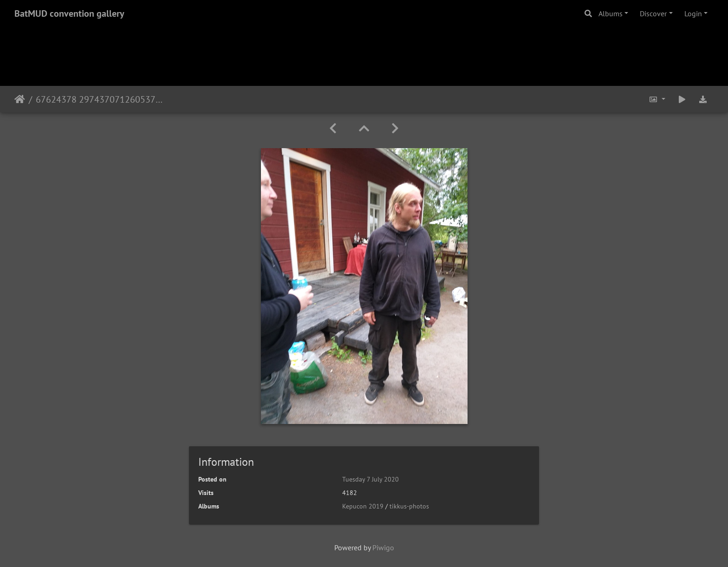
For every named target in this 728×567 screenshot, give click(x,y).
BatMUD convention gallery (69, 13)
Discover (653, 13)
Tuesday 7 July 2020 (370, 479)
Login (693, 13)
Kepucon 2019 (363, 506)
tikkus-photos (409, 506)
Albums (611, 13)
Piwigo (383, 547)
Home (20, 99)
